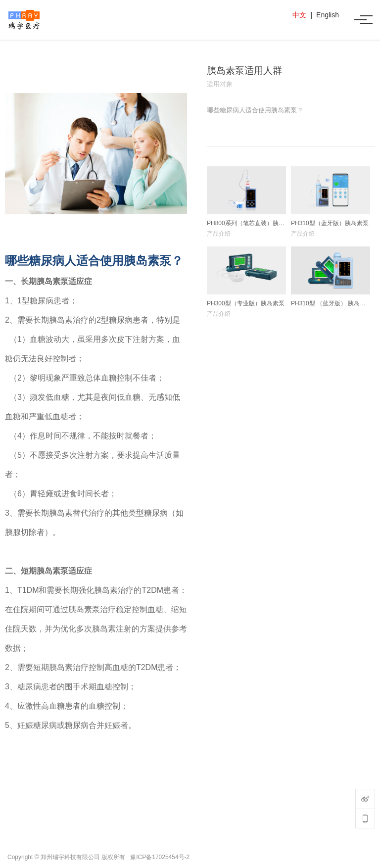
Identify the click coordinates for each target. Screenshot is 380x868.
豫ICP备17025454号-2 (160, 857)
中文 (299, 15)
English (328, 15)
